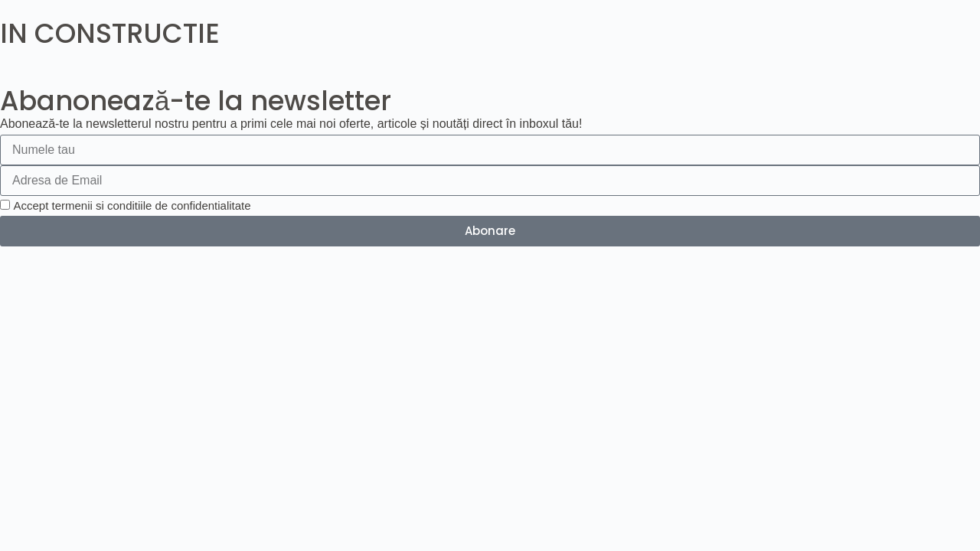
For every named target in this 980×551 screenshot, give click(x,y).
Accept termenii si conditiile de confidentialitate (132, 205)
